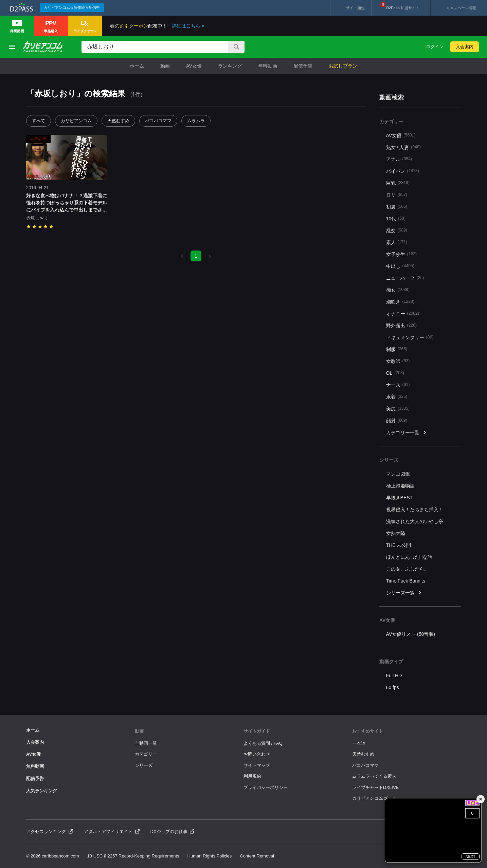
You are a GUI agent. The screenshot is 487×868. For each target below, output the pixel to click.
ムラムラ (196, 121)
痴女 (398, 290)
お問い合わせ (257, 754)
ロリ (397, 195)
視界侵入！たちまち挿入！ (415, 510)
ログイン (435, 47)
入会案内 (465, 47)
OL (395, 373)
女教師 (398, 361)
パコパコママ (158, 121)
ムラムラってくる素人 (374, 776)
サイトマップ (257, 765)
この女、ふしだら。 (408, 569)
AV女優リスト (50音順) (411, 634)
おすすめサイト (368, 731)
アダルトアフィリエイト (112, 832)
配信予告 (303, 66)
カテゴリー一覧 (407, 433)
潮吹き (400, 302)
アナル (399, 159)
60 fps (393, 687)
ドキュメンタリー (410, 337)
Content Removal (257, 856)
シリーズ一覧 (404, 593)
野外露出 (402, 325)
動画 (165, 66)
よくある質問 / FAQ (263, 743)
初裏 (397, 207)
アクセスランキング (50, 832)
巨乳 (398, 183)
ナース (398, 385)
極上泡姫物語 (400, 486)
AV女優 (194, 66)
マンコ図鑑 (398, 474)
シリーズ (144, 765)
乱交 (397, 230)
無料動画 (268, 66)
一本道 (359, 743)
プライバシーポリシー (266, 787)
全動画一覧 (146, 743)
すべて (39, 121)
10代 (396, 218)
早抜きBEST (400, 498)
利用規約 (252, 776)
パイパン (403, 171)
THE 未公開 (399, 545)
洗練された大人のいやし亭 (415, 521)
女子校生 (402, 254)
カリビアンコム (76, 121)
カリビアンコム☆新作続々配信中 (72, 7)
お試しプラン (343, 66)
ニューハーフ (405, 278)
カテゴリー (146, 754)
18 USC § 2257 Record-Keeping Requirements (133, 856)
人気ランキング (42, 791)
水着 (397, 397)
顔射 (397, 420)
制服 (397, 349)
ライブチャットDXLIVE (375, 787)
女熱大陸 (396, 533)
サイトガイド (257, 731)
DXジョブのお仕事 (173, 832)
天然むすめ (118, 121)
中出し (400, 266)
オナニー (403, 313)
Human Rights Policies (210, 856)
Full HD (394, 676)
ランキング (230, 66)
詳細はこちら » (188, 26)
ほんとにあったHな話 (409, 557)
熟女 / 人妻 (403, 147)
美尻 (398, 409)
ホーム (137, 66)
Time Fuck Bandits (406, 581)
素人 (397, 242)
